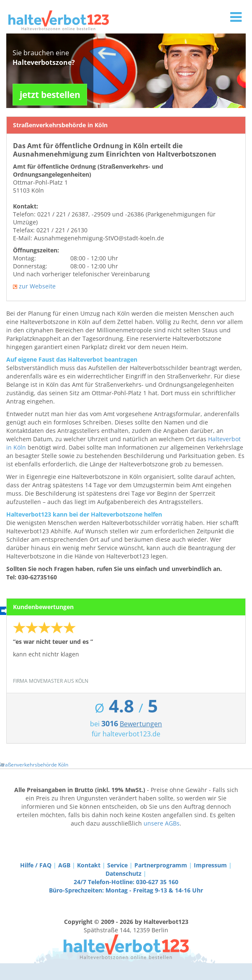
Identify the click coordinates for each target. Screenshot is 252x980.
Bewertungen (141, 724)
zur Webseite (37, 286)
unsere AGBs (162, 823)
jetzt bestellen (50, 95)
